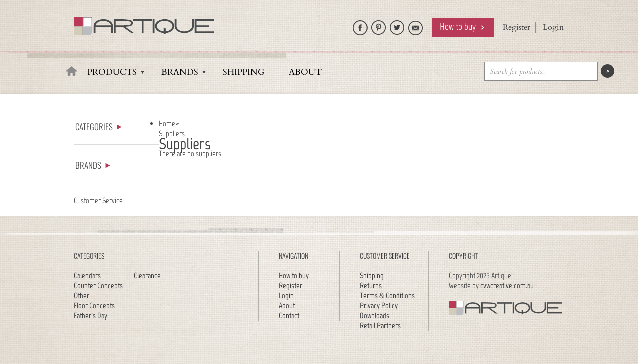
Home (167, 123)
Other (81, 296)
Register (517, 27)
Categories (98, 126)
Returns (371, 286)
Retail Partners (380, 326)
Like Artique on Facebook (360, 25)
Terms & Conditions (387, 296)
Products (112, 72)
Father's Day (90, 316)
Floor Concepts (94, 306)
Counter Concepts (98, 286)
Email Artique (416, 25)
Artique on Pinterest (379, 25)
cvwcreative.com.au (507, 286)
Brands (180, 72)
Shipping (244, 72)
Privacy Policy (379, 306)
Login (553, 27)
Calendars (87, 276)
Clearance (147, 276)
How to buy (458, 26)
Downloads (374, 316)
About (305, 72)
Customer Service (98, 201)
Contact (289, 316)
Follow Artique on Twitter (397, 25)
